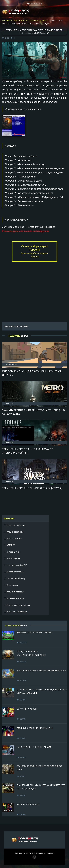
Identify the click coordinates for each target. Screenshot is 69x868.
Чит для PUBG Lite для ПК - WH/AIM (34, 747)
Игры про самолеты (15, 525)
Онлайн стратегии (13, 572)
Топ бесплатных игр (15, 579)
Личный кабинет (34, 4)
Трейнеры (44, 21)
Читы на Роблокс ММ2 (28, 804)
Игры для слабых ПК (15, 565)
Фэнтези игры (12, 559)
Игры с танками (13, 539)
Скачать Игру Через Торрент (34, 251)
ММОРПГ (9, 545)
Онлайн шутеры (12, 552)
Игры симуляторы (14, 592)
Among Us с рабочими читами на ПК (35, 728)
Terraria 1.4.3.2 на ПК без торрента (35, 632)
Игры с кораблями (14, 532)
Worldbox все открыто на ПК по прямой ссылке (41, 671)
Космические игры (14, 599)
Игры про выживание (15, 612)
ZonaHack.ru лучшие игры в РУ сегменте (20, 21)
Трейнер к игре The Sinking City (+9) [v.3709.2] (32, 488)
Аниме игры (11, 585)
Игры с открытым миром (17, 605)
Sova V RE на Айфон (27, 709)
